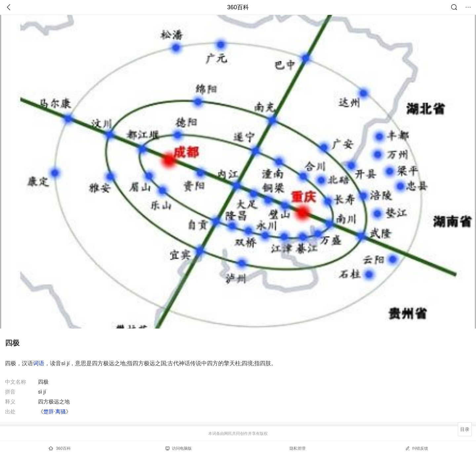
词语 (39, 363)
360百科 (238, 7)
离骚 (60, 412)
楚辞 (49, 412)
